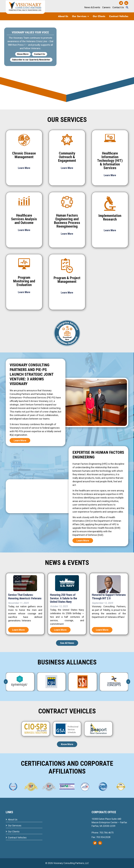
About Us (63, 16)
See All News (67, 643)
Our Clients (99, 16)
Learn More (20, 440)
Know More (23, 54)
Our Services (79, 16)
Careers (106, 7)
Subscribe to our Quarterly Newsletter (31, 60)
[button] (88, 16)
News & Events (92, 7)
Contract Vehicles (119, 16)
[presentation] (6, 682)
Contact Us (118, 7)
